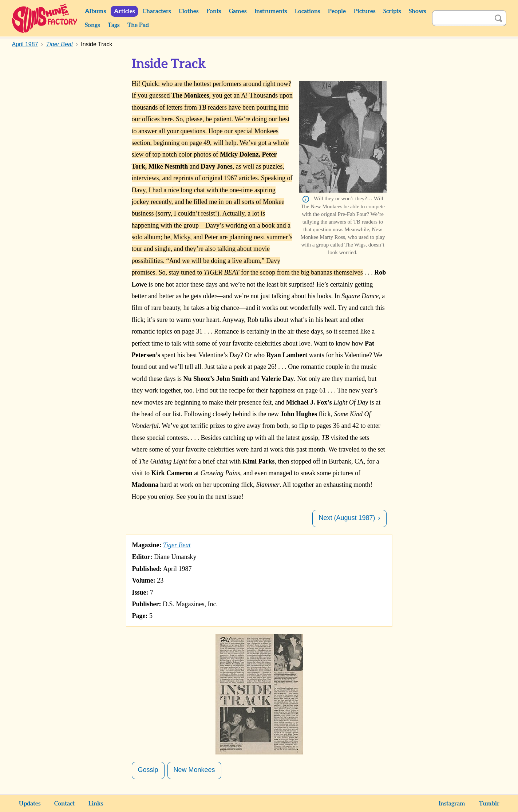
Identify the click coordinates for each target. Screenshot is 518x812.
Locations (307, 11)
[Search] (461, 18)
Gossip (148, 770)
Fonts (214, 11)
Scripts (392, 11)
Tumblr (489, 804)
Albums (95, 11)
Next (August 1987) (347, 518)
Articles (124, 11)
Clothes (189, 11)
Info (306, 199)
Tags (114, 25)
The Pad (138, 25)
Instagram (452, 804)
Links (96, 804)
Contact (64, 804)
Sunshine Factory (45, 18)
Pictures (365, 11)
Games (238, 11)
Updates (30, 804)
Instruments (271, 11)
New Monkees (194, 770)
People (337, 11)
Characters (157, 11)
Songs (92, 25)
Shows (417, 11)
